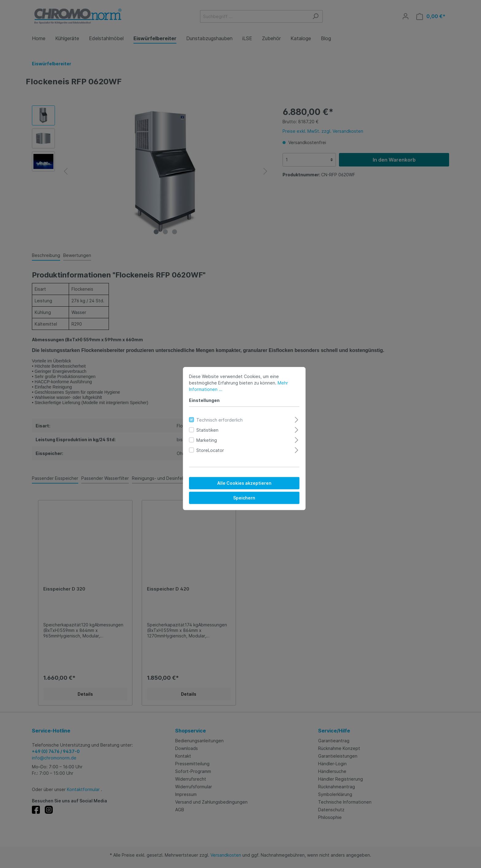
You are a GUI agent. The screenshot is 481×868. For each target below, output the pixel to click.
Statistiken (204, 425)
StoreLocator (206, 446)
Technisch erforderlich (216, 415)
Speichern (240, 493)
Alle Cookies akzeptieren (241, 478)
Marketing (203, 436)
